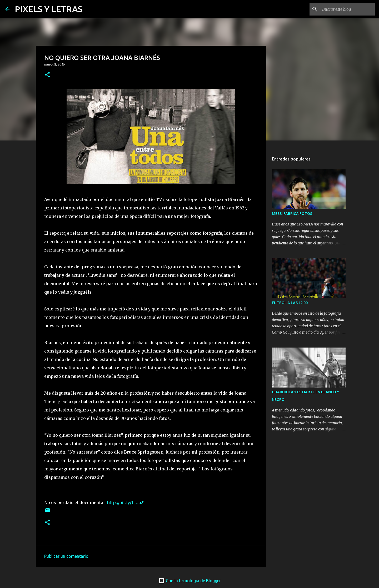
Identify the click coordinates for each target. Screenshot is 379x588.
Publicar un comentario (66, 556)
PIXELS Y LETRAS (49, 9)
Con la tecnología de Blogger (190, 581)
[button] (47, 75)
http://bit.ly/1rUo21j (126, 502)
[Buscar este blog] (347, 9)
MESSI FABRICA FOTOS (292, 214)
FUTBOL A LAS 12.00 (290, 303)
